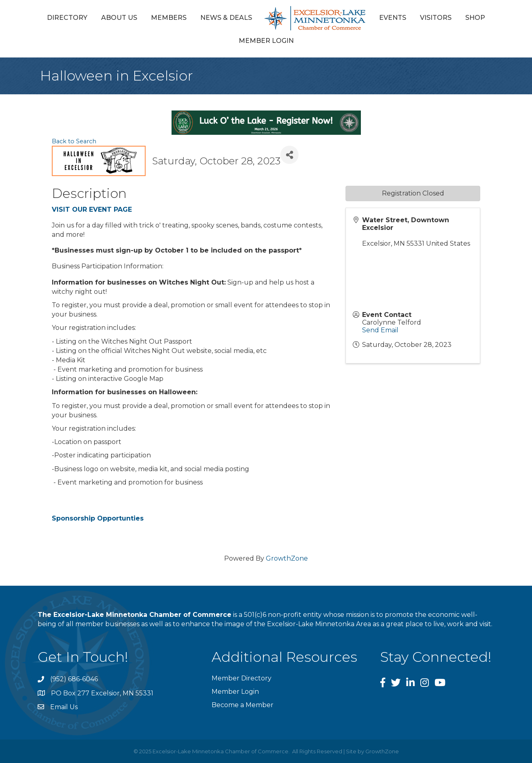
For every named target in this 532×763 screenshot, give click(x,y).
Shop (475, 18)
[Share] (289, 155)
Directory (67, 18)
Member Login (266, 41)
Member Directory (242, 678)
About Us (119, 18)
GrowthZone (287, 558)
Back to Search (74, 141)
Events (393, 18)
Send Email (380, 330)
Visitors (436, 18)
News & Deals (226, 18)
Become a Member (243, 705)
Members (169, 18)
